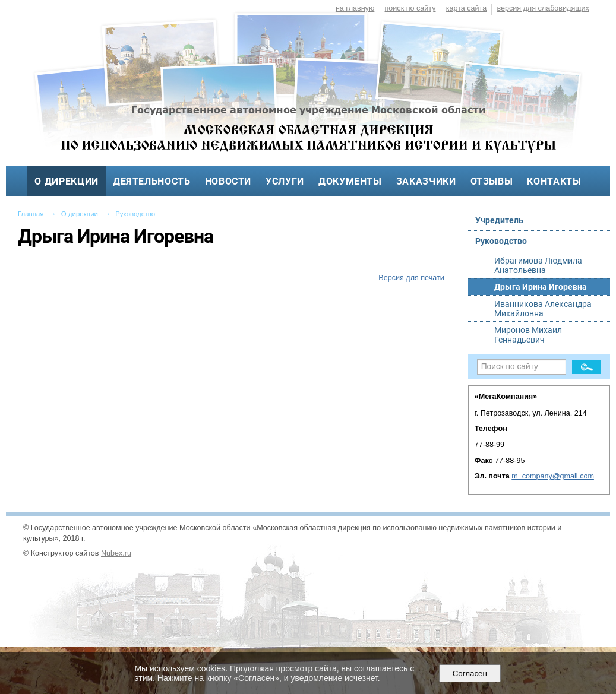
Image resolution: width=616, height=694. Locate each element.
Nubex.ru (116, 553)
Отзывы (492, 181)
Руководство (135, 214)
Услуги (285, 181)
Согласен (470, 674)
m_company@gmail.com (553, 476)
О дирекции (66, 181)
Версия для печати (411, 278)
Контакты (554, 181)
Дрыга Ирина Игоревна (541, 287)
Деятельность (152, 181)
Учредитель (499, 220)
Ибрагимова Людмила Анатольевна (538, 265)
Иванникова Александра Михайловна (543, 309)
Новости (228, 181)
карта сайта (467, 8)
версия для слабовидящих (543, 8)
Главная (31, 214)
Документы (350, 181)
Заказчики (426, 181)
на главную (355, 8)
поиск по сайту (410, 8)
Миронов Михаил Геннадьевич (528, 335)
